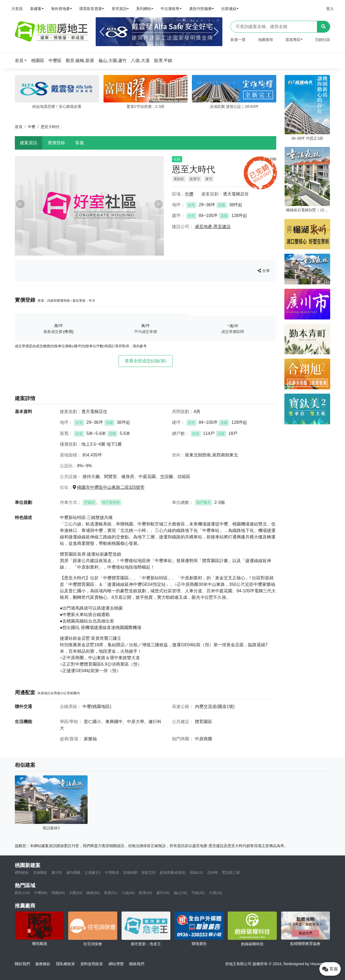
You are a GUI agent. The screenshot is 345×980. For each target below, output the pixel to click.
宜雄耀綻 (40, 873)
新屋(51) (111, 893)
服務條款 (43, 964)
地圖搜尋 (265, 40)
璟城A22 (196, 873)
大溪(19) (215, 893)
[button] (22, 61)
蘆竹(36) (163, 893)
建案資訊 (29, 143)
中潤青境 (112, 873)
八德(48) (128, 893)
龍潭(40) (145, 893)
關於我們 (22, 964)
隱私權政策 (65, 964)
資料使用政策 (92, 964)
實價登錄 (56, 143)
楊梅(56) (93, 893)
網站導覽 (116, 964)
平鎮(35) (198, 893)
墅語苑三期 (231, 873)
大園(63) (76, 893)
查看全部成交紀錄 (146, 361)
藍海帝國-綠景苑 (173, 873)
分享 (264, 271)
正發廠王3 (93, 873)
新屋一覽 (238, 40)
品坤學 (213, 873)
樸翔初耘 (22, 873)
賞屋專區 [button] (293, 40)
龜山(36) (180, 893)
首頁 (19, 127)
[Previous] (102, 32)
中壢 (32, 127)
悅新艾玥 (149, 873)
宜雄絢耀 (130, 873)
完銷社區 (323, 40)
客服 (80, 143)
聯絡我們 (137, 964)
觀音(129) (22, 893)
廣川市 (57, 873)
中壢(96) (41, 893)
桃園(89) (58, 893)
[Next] (216, 32)
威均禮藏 (73, 873)
